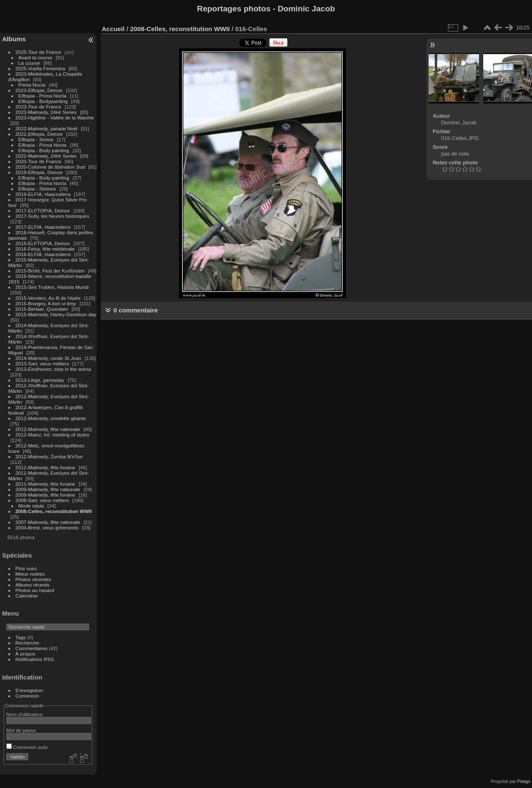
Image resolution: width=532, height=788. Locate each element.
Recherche (28, 643)
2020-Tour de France (38, 161)
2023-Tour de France (38, 107)
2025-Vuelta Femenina (41, 68)
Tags (21, 637)
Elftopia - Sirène (36, 139)
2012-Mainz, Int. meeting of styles (53, 435)
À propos (25, 654)
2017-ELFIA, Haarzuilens (44, 227)
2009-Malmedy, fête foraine (45, 495)
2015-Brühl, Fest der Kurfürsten (50, 271)
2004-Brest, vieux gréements (47, 528)
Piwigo (524, 781)
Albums (14, 39)
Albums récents (33, 585)
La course (29, 63)
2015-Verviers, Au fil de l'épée (48, 298)
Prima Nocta (32, 85)
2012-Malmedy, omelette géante (51, 418)
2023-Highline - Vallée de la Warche (55, 118)
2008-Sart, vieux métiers (42, 500)
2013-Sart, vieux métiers (43, 364)
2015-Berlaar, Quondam (42, 309)
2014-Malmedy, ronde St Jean (49, 358)
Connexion (27, 696)
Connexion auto (27, 747)
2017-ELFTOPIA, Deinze (43, 210)
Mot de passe (21, 730)
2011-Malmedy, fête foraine (45, 484)
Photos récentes (33, 579)
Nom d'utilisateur (25, 714)
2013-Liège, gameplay (40, 380)
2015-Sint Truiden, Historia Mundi (52, 287)
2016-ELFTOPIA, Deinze (43, 243)
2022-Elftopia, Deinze (39, 134)
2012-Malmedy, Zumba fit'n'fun (49, 456)
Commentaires (32, 648)
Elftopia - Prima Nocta (42, 96)
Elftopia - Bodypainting (43, 101)
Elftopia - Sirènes (37, 189)
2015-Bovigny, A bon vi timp (46, 303)
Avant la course (36, 57)
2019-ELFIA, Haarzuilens (43, 194)
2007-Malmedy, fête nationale (48, 522)
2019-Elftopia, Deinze (39, 172)
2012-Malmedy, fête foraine (45, 467)
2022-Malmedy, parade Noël (47, 128)
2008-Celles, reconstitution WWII (54, 511)
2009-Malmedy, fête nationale (48, 489)
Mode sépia (31, 506)
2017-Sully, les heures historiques (53, 216)
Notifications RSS (35, 659)
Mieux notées (30, 574)
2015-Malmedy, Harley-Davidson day (56, 314)
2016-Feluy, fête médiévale (45, 249)
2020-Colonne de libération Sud (50, 167)
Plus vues (26, 568)
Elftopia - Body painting (44, 150)
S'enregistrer (29, 690)
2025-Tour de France (38, 52)
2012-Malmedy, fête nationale (48, 429)
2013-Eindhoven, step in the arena (53, 369)
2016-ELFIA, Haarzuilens (43, 254)
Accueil (113, 29)
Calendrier (27, 596)
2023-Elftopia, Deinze (39, 90)
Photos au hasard (35, 590)
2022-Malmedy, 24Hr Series (46, 156)
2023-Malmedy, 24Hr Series (46, 112)
